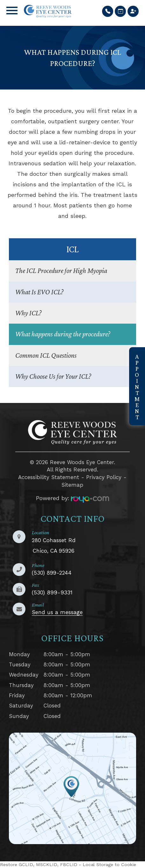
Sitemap (72, 485)
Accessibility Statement (49, 477)
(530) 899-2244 (52, 573)
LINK (15, 737)
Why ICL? (28, 313)
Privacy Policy (104, 477)
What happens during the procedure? (63, 334)
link (134, 352)
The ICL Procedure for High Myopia (61, 271)
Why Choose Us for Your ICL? (53, 376)
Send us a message (57, 612)
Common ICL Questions (46, 355)
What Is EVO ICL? (39, 292)
